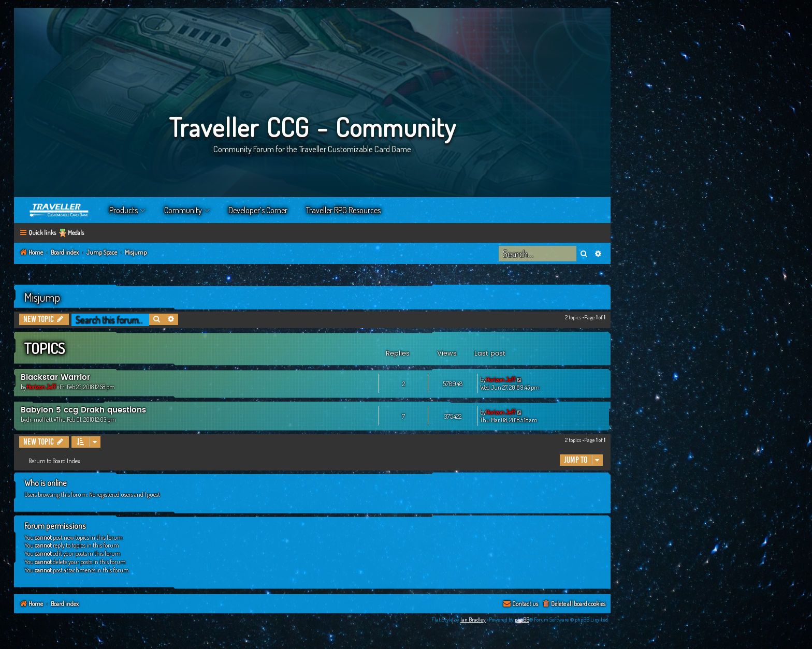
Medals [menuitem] (76, 233)
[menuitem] (574, 604)
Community (183, 210)
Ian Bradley (473, 620)
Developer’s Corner (258, 210)
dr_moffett (40, 419)
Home (60, 210)
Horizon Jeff (41, 387)
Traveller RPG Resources (343, 210)
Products (124, 210)
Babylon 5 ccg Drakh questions (83, 410)
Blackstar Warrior (55, 378)
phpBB (522, 620)
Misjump (42, 297)
